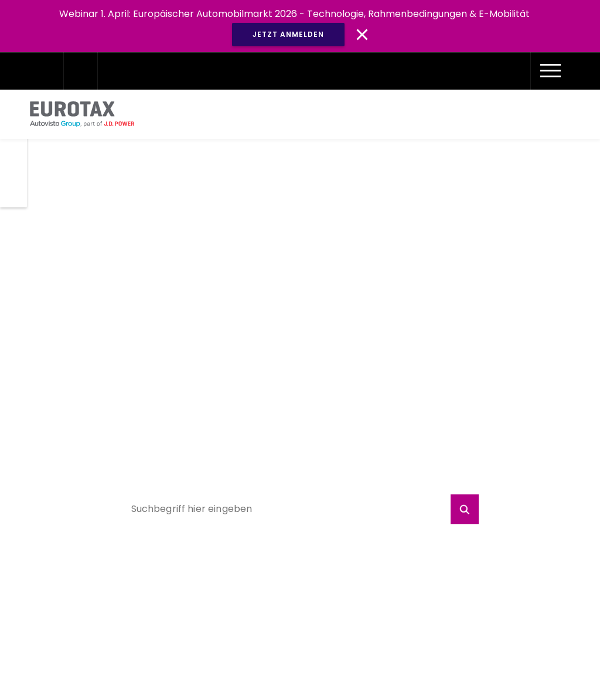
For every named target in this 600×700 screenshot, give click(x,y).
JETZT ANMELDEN (288, 34)
